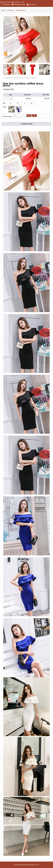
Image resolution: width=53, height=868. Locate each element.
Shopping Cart (18, 5)
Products (11, 10)
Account (31, 5)
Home (3, 10)
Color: (5, 107)
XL (32, 103)
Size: (4, 103)
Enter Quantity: (7, 116)
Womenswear (21, 10)
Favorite (6, 5)
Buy (29, 115)
